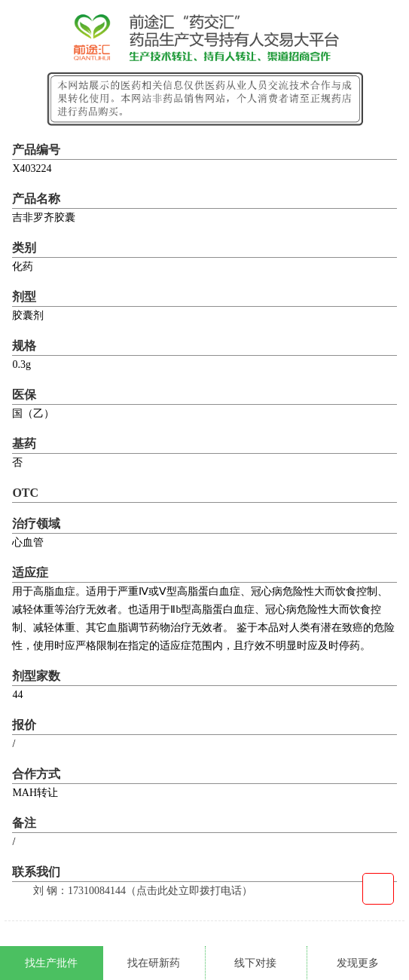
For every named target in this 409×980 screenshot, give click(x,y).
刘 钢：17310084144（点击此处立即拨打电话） (143, 891)
